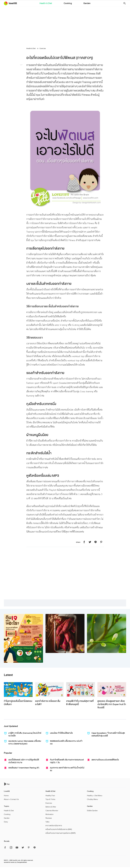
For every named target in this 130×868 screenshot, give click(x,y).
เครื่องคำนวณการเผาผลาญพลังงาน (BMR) (61, 833)
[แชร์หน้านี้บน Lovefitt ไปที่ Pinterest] (101, 542)
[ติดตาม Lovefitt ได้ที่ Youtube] (17, 848)
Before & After (51, 807)
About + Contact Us (11, 799)
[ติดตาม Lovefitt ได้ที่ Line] (35, 848)
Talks (47, 822)
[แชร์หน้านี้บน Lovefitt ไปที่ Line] (96, 542)
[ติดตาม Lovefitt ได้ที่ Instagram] (11, 848)
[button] (124, 3)
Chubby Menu (92, 799)
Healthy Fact (50, 796)
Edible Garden (92, 811)
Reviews (49, 818)
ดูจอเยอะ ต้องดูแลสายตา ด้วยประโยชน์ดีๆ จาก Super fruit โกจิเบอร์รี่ (112, 704)
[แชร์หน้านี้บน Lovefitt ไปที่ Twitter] (90, 542)
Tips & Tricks (50, 799)
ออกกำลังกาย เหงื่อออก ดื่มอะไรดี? (48, 703)
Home (6, 796)
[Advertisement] (65, 25)
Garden (78, 4)
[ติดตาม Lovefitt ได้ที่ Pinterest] (29, 848)
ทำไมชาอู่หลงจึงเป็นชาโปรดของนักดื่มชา (18, 703)
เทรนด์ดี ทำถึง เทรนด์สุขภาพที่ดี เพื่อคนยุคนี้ (80, 703)
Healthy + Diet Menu (95, 796)
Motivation (50, 814)
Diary (6, 822)
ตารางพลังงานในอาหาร (54, 826)
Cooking (68, 4)
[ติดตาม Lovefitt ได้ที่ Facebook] (6, 848)
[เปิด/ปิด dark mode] (7, 784)
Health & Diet (54, 4)
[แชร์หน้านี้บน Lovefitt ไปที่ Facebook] (84, 542)
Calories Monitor (52, 811)
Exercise (43, 48)
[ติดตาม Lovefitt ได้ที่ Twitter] (23, 848)
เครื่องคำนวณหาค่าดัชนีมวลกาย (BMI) (59, 829)
